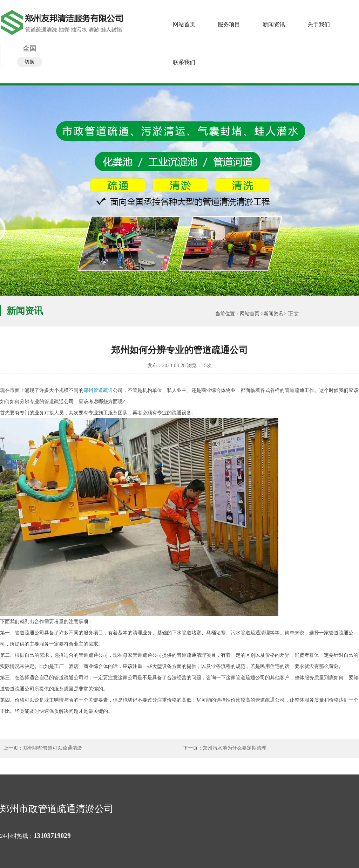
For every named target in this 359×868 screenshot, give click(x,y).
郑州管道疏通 (98, 390)
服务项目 (229, 24)
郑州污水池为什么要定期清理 (235, 748)
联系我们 (184, 62)
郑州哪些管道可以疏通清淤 (53, 748)
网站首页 (184, 24)
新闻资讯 (274, 24)
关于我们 (319, 24)
